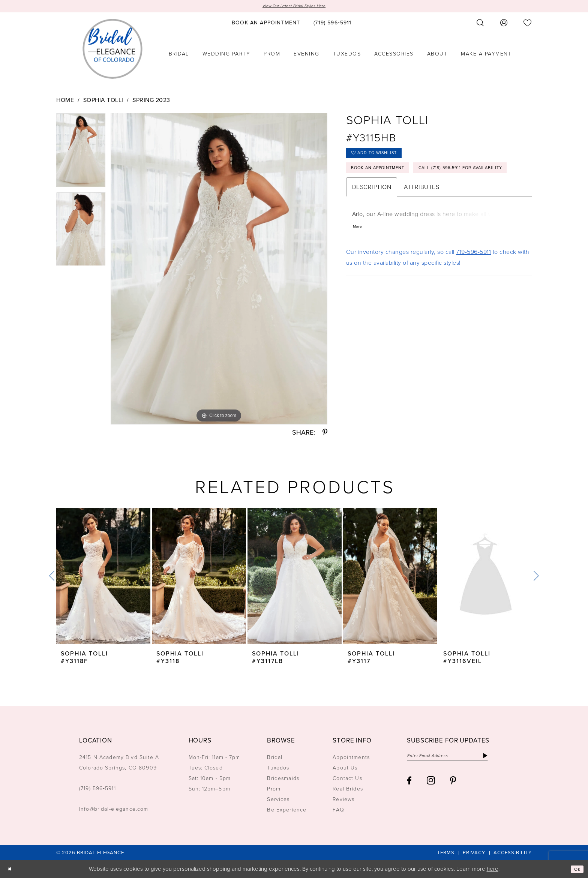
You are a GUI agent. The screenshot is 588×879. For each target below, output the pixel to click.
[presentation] (103, 578)
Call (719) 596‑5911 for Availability (405, 194)
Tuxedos (278, 769)
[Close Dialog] (11, 870)
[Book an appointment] (266, 24)
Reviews (343, 801)
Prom (274, 790)
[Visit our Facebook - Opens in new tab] (409, 784)
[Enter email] (458, 758)
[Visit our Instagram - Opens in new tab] (431, 784)
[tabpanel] (81, 154)
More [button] (359, 256)
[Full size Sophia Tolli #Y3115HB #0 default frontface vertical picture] (219, 270)
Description (372, 215)
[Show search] (480, 24)
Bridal (275, 759)
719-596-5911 (473, 282)
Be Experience (287, 811)
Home (65, 101)
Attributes (421, 215)
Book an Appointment (387, 175)
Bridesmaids (283, 780)
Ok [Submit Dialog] (576, 870)
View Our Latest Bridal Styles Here (294, 7)
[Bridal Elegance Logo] (112, 50)
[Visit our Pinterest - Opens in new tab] (453, 784)
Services (278, 801)
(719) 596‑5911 (97, 790)
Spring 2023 (151, 101)
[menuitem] (266, 24)
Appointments (351, 759)
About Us (345, 769)
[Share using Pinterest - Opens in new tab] (325, 434)
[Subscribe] (507, 758)
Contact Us (347, 780)
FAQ (338, 811)
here (493, 870)
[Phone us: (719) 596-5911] (332, 24)
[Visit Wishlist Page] (528, 24)
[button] (504, 24)
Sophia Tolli (103, 101)
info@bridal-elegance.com (114, 811)
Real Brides (348, 790)
